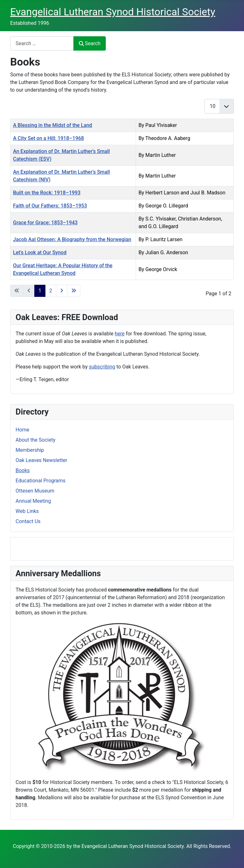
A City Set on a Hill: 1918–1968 (48, 138)
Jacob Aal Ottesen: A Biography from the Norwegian (72, 239)
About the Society (35, 440)
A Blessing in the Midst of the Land (53, 125)
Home (22, 430)
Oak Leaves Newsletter (41, 460)
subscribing (102, 367)
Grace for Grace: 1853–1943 (45, 223)
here (120, 334)
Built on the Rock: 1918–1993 (47, 193)
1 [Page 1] (40, 291)
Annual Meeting (33, 501)
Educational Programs (41, 481)
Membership (30, 450)
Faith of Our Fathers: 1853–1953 (50, 206)
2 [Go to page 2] (51, 291)
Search (90, 43)
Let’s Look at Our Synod (40, 252)
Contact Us (28, 521)
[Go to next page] (62, 291)
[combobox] (42, 43)
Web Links (27, 511)
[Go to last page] (74, 291)
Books (23, 470)
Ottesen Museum (35, 491)
